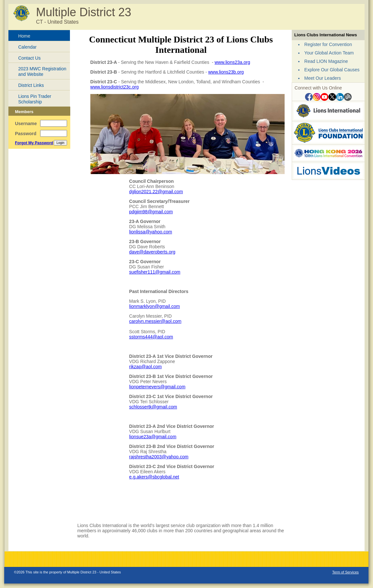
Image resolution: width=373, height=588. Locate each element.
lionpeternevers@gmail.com (157, 387)
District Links (31, 85)
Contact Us (29, 58)
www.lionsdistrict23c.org (114, 87)
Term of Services (345, 572)
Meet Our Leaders (323, 78)
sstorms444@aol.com (151, 337)
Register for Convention (328, 44)
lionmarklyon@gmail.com (155, 306)
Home (24, 36)
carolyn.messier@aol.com (155, 321)
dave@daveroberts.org (152, 252)
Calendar (27, 47)
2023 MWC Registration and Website (42, 71)
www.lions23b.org (226, 72)
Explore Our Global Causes (332, 70)
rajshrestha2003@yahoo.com (159, 457)
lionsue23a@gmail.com (153, 437)
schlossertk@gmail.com (153, 407)
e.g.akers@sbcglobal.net (154, 477)
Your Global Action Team (329, 53)
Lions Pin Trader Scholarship (35, 99)
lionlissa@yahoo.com (151, 232)
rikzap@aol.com (146, 367)
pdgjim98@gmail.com (151, 212)
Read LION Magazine (326, 61)
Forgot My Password (34, 143)
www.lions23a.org (232, 62)
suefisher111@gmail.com (155, 272)
